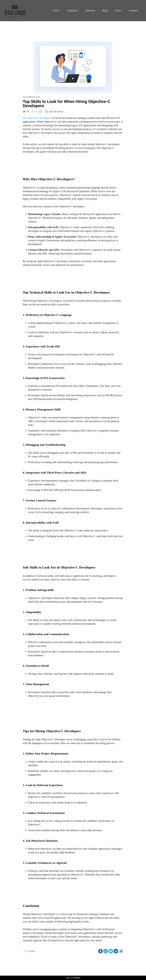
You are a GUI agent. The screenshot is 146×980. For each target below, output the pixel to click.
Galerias (90, 11)
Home (56, 11)
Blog (105, 11)
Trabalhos (73, 11)
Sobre (118, 11)
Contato (134, 11)
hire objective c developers (37, 118)
